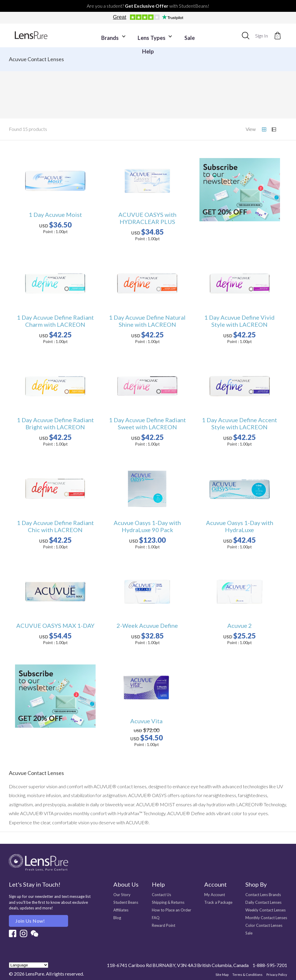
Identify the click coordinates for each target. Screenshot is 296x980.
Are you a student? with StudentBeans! (148, 6)
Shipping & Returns (168, 902)
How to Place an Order (172, 910)
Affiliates (121, 910)
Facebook (13, 933)
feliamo (185, 105)
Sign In (262, 36)
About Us (126, 884)
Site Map (222, 975)
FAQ (156, 918)
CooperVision (38, 105)
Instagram (24, 933)
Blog (117, 918)
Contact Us (161, 895)
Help (198, 36)
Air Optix (112, 84)
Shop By (256, 884)
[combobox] (246, 35)
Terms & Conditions (247, 975)
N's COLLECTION (258, 105)
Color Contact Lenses (264, 925)
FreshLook (112, 105)
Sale (176, 36)
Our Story (122, 895)
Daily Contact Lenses (263, 902)
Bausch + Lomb (258, 84)
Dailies (185, 84)
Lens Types (144, 36)
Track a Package (218, 902)
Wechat (34, 933)
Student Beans (126, 902)
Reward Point (164, 925)
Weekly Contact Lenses (266, 910)
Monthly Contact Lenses (266, 918)
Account (215, 884)
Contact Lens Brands (263, 895)
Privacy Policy (277, 975)
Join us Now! (30, 921)
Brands (107, 36)
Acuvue (38, 84)
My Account (215, 895)
